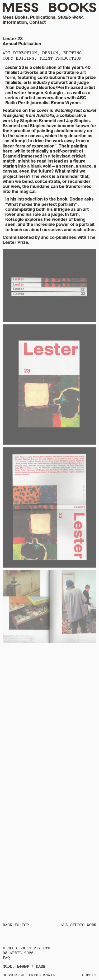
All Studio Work (79, 925)
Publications (43, 17)
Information (15, 22)
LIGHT (23, 966)
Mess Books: (16, 17)
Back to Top (16, 925)
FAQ (6, 958)
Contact (37, 22)
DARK (41, 966)
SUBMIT (89, 975)
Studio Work (70, 17)
